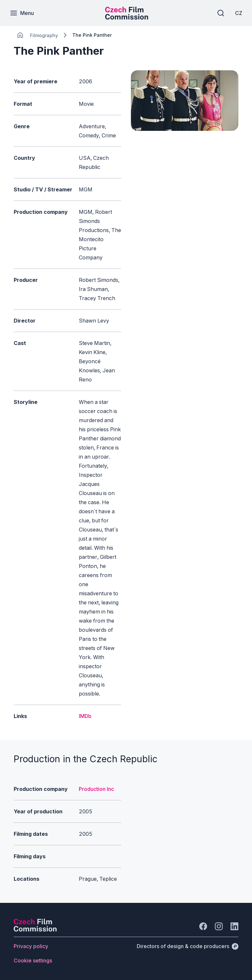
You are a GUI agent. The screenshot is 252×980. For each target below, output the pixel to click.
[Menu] (22, 13)
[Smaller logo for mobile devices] (127, 18)
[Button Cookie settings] (33, 960)
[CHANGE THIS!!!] (20, 35)
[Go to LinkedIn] (234, 926)
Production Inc (96, 789)
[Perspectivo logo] (35, 930)
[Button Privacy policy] (31, 946)
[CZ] (239, 13)
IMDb (85, 716)
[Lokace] (44, 35)
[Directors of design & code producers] (188, 946)
